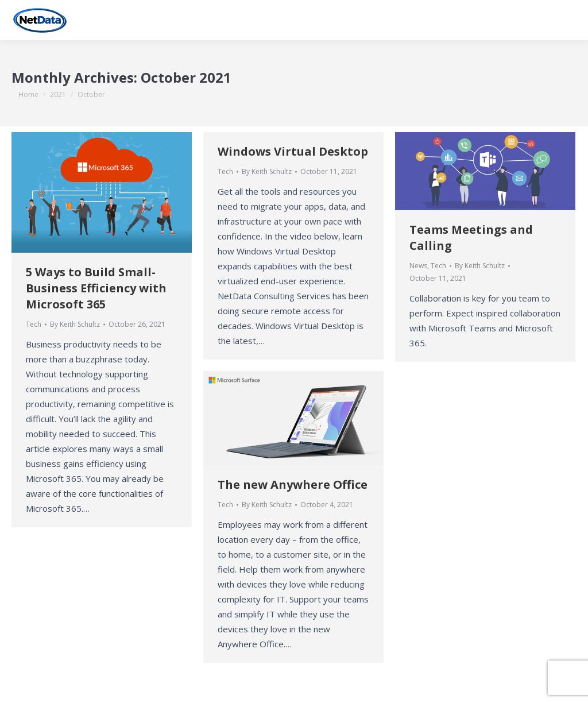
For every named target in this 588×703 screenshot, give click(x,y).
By (75, 324)
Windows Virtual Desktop (293, 151)
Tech (34, 324)
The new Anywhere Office (293, 484)
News (418, 266)
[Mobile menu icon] (570, 20)
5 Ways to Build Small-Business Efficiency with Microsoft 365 (96, 288)
